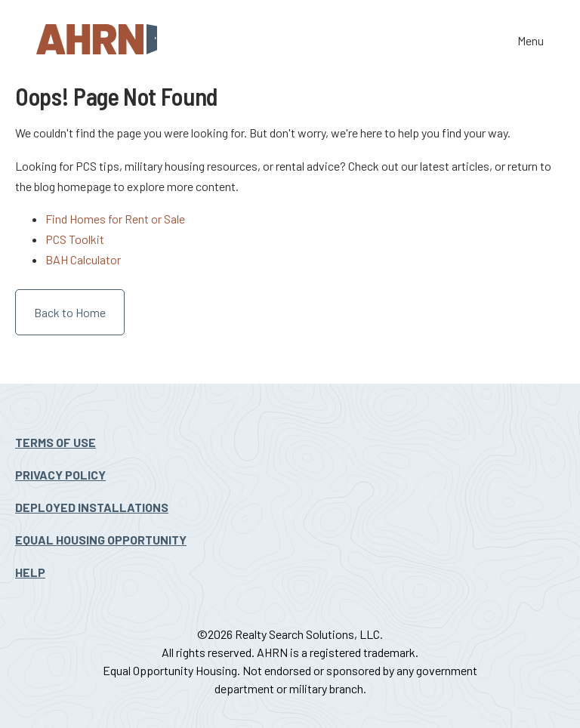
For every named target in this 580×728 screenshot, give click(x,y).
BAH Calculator (83, 259)
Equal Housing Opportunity (101, 540)
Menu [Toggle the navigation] (531, 42)
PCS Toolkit (75, 239)
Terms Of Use (56, 442)
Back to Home (70, 312)
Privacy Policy (60, 475)
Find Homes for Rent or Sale (115, 219)
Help (30, 572)
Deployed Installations (92, 507)
